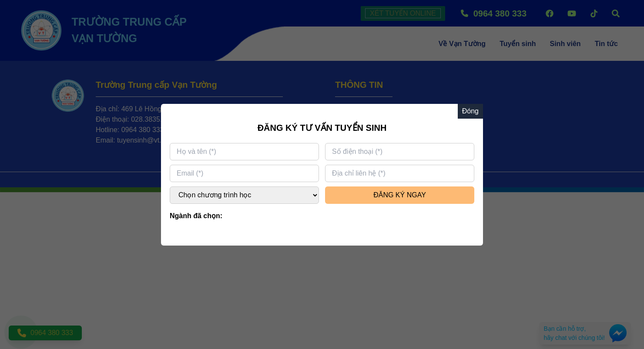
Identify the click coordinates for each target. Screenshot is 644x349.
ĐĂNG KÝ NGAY (400, 195)
